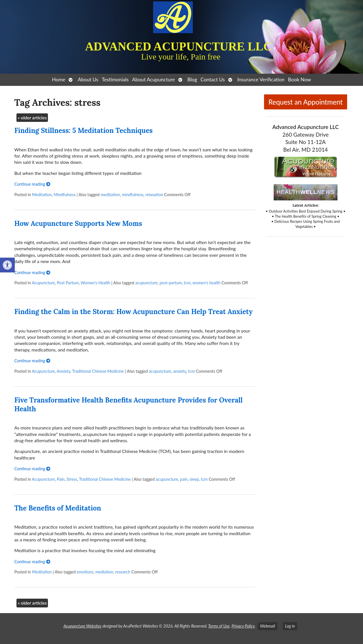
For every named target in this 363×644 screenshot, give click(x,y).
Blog (192, 80)
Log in (290, 626)
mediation (104, 572)
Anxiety (64, 371)
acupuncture (146, 283)
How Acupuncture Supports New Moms (78, 224)
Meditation (42, 195)
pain (184, 479)
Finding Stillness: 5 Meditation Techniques (83, 131)
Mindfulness (65, 195)
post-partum (171, 283)
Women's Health (95, 283)
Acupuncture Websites (83, 626)
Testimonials (115, 80)
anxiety (180, 371)
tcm (187, 283)
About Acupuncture (154, 80)
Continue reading (32, 184)
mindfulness (133, 195)
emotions (85, 572)
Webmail (268, 626)
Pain (61, 479)
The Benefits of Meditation (58, 508)
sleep (194, 479)
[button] (7, 265)
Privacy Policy (243, 626)
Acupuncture (43, 283)
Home (59, 80)
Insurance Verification (261, 80)
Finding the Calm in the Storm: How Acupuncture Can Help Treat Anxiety (133, 312)
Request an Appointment (305, 102)
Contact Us (213, 80)
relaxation (154, 195)
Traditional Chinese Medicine (98, 371)
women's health (207, 283)
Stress (72, 479)
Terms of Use (219, 626)
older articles (32, 117)
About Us (88, 80)
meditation (110, 195)
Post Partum (68, 283)
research (123, 572)
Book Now (299, 80)
